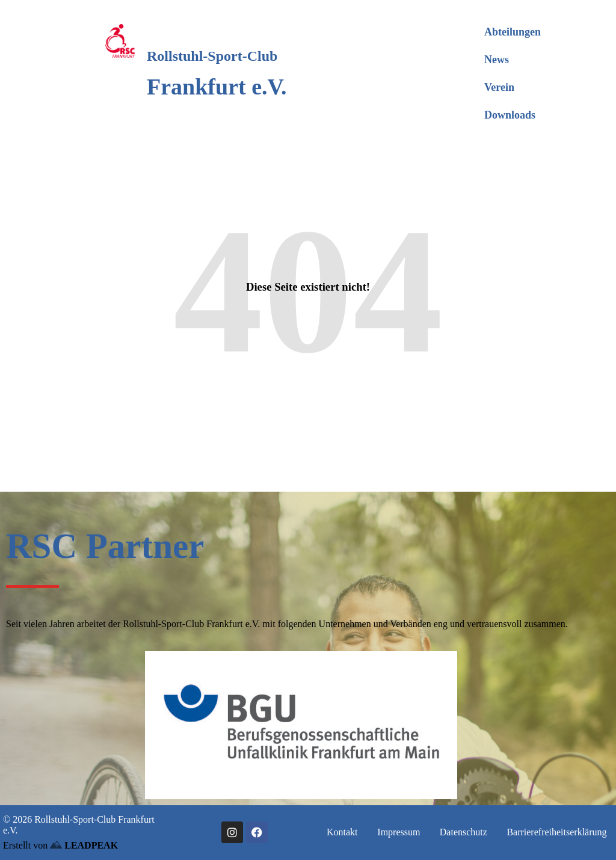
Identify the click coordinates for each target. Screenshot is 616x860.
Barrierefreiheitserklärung (556, 832)
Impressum (399, 832)
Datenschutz (464, 832)
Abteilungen (513, 32)
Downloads (510, 115)
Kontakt (342, 832)
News (497, 60)
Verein (499, 87)
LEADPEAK (84, 845)
